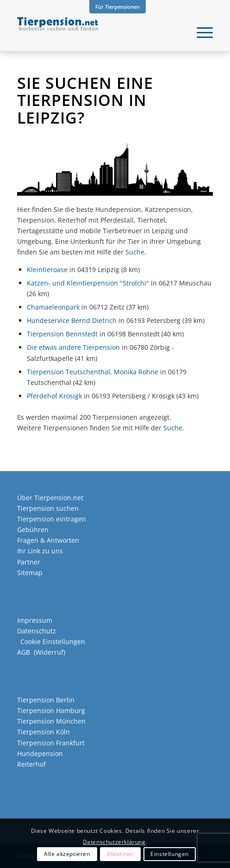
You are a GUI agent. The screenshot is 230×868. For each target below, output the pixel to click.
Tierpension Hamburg (51, 710)
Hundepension (40, 753)
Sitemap (30, 573)
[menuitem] (118, 7)
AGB (24, 652)
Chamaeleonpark (53, 307)
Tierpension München (51, 721)
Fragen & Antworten (48, 540)
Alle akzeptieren (67, 854)
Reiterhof (31, 764)
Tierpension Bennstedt (62, 334)
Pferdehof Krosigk (54, 396)
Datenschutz (37, 631)
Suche (135, 252)
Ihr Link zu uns (40, 551)
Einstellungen (170, 854)
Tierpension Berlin (46, 700)
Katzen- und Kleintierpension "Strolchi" (88, 283)
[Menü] (200, 32)
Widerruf (50, 652)
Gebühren (33, 530)
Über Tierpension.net (50, 498)
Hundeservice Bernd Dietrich (72, 320)
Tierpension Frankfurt (51, 743)
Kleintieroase (47, 270)
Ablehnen (120, 854)
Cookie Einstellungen (53, 642)
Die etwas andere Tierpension (73, 347)
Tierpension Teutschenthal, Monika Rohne (93, 372)
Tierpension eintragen (52, 519)
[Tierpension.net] (95, 32)
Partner (29, 562)
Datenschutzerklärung (114, 842)
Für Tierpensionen (118, 7)
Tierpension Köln (44, 732)
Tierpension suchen (48, 508)
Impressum (35, 620)
